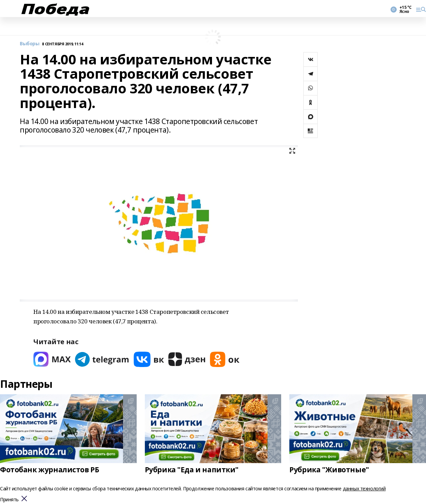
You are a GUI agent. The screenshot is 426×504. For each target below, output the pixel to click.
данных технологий (364, 488)
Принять (9, 500)
